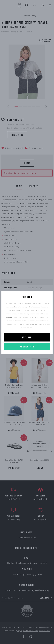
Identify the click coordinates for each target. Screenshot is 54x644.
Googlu (9, 317)
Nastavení (27, 337)
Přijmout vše (27, 346)
